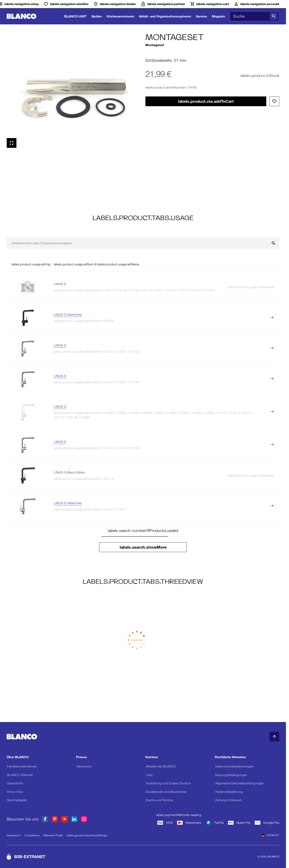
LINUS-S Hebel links (68, 315)
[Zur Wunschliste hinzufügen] (274, 101)
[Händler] (115, 4)
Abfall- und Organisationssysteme (165, 16)
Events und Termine (159, 800)
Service (201, 16)
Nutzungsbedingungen (231, 775)
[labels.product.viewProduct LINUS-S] (272, 348)
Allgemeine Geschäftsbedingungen (239, 783)
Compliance (32, 835)
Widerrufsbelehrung (229, 792)
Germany (271, 835)
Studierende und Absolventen (166, 792)
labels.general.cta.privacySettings (87, 835)
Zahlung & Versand (228, 800)
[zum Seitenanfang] (274, 737)
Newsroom (84, 766)
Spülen (97, 16)
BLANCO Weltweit (20, 775)
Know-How (15, 792)
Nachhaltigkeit (17, 800)
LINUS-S (60, 345)
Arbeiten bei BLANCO (161, 766)
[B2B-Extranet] (163, 4)
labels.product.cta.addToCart (206, 101)
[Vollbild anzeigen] (12, 143)
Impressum (14, 835)
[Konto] (257, 4)
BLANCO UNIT (75, 16)
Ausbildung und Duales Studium (168, 783)
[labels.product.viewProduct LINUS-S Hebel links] (272, 318)
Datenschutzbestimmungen (234, 766)
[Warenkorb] (209, 4)
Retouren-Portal (53, 835)
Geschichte (15, 783)
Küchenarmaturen (120, 16)
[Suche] (274, 16)
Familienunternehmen (22, 766)
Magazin (218, 16)
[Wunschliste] (66, 4)
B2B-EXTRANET (30, 857)
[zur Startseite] (21, 16)
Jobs (149, 775)
